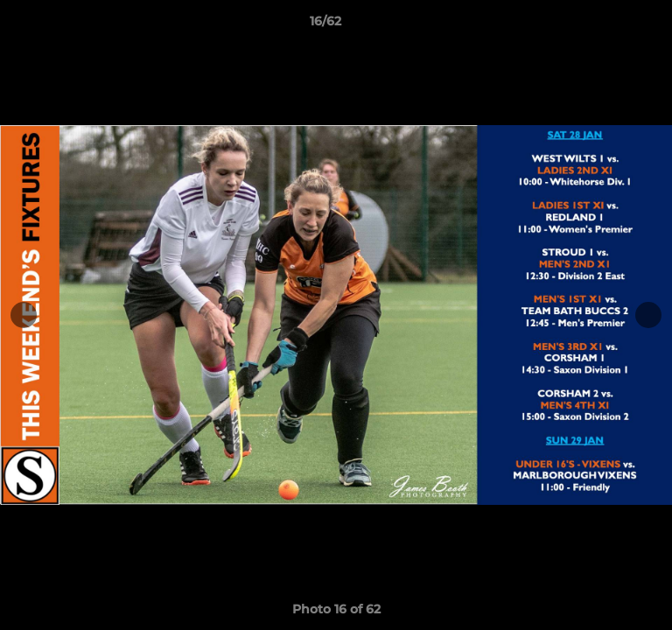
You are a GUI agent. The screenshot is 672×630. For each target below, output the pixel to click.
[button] (609, 25)
